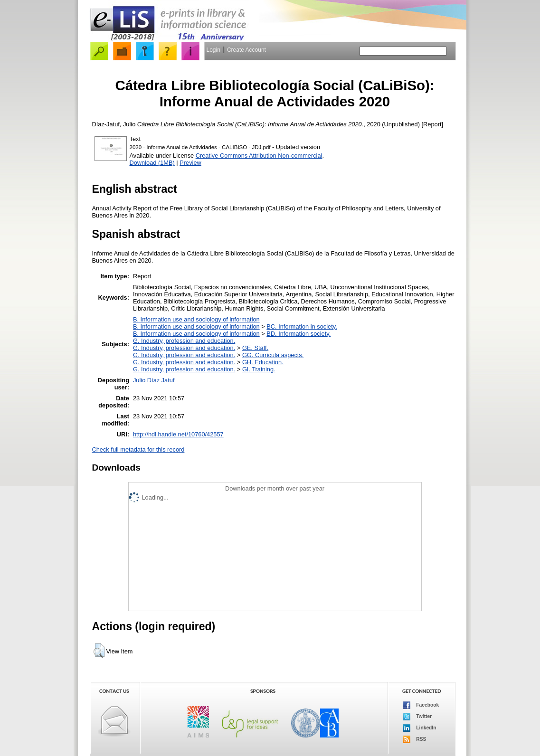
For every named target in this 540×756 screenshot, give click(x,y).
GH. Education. (263, 362)
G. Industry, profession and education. (184, 341)
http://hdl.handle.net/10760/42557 (178, 434)
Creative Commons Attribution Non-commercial (259, 156)
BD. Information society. (298, 334)
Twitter (417, 717)
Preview (190, 163)
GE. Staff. (255, 348)
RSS (415, 739)
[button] (99, 651)
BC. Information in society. (302, 326)
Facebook (421, 705)
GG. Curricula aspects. (273, 355)
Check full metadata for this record (138, 449)
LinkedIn (420, 728)
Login (213, 50)
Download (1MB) (152, 163)
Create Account (246, 50)
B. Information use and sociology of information (196, 319)
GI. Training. (259, 369)
